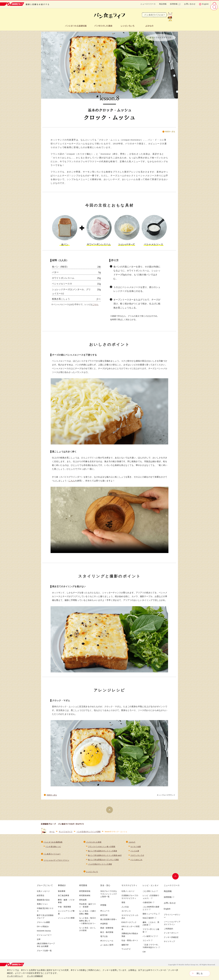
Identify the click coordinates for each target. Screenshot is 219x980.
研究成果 (83, 904)
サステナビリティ (129, 889)
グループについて (45, 889)
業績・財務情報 (107, 932)
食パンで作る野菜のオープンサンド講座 (103, 863)
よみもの (132, 844)
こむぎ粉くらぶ (150, 895)
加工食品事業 (63, 899)
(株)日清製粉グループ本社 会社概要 (46, 949)
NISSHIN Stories (44, 935)
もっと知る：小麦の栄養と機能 (88, 916)
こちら (95, 307)
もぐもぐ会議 (136, 849)
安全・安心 (105, 889)
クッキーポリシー (171, 937)
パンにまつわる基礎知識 (53, 844)
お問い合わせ (190, 4)
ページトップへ (176, 880)
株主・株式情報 (107, 936)
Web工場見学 (149, 922)
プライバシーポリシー (172, 920)
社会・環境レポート (130, 944)
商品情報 (163, 4)
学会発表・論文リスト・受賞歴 (88, 909)
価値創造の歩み (43, 904)
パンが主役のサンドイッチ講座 (89, 834)
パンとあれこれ (136, 863)
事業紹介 (62, 889)
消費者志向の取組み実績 (130, 939)
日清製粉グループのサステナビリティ (130, 901)
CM (144, 956)
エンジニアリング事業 (66, 916)
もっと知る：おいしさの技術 (88, 933)
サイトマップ (169, 945)
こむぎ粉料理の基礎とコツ (151, 912)
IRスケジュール (107, 944)
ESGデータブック (129, 926)
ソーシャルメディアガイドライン (56, 863)
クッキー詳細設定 (171, 941)
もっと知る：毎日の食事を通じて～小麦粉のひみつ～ (88, 925)
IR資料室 (104, 927)
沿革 (39, 943)
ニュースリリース (148, 4)
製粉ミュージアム (151, 918)
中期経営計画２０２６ (45, 913)
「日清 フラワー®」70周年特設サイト (151, 950)
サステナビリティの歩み (130, 920)
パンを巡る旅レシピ (53, 849)
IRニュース (105, 915)
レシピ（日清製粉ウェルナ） (151, 901)
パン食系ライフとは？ (52, 857)
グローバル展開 (43, 926)
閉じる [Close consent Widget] (200, 973)
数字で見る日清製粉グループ (45, 920)
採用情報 (175, 4)
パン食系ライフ (150, 940)
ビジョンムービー (44, 939)
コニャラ (148, 944)
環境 (123, 906)
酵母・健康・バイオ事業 (66, 905)
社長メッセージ (43, 895)
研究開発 (83, 889)
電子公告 (104, 940)
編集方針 (125, 949)
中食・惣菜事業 (64, 911)
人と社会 (125, 911)
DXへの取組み (43, 930)
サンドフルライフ (66, 834)
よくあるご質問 (107, 949)
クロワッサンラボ (137, 858)
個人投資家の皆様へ (109, 923)
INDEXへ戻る (170, 132)
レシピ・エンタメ (151, 889)
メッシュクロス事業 (66, 922)
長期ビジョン (42, 908)
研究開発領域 (85, 895)
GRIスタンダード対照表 (131, 932)
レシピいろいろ (92, 875)
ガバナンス (126, 915)
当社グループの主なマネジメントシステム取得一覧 (109, 898)
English (204, 4)
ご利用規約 (168, 932)
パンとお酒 (135, 854)
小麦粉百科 (148, 906)
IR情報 (103, 909)
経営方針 (104, 919)
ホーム (52, 834)
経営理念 (41, 899)
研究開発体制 (85, 899)
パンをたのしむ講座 (94, 844)
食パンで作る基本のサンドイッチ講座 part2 (105, 858)
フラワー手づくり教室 (151, 934)
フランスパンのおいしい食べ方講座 (102, 849)
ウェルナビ (126, 953)
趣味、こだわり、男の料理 (151, 927)
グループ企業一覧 (44, 954)
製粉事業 (62, 895)
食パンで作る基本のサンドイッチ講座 (103, 854)
